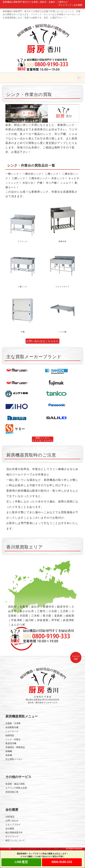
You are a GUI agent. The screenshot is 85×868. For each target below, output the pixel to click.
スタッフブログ (13, 825)
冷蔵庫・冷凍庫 (13, 723)
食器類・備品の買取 (15, 784)
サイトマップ (65, 5)
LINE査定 (10, 817)
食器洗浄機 (11, 743)
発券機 (9, 755)
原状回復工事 (12, 792)
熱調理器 (10, 735)
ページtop (76, 657)
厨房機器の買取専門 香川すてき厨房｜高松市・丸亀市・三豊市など (38, 849)
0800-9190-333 (62, 862)
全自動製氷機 (12, 727)
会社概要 (78, 5)
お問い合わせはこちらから (42, 341)
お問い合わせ (12, 821)
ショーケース (12, 731)
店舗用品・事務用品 (15, 747)
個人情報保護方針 (14, 833)
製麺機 (9, 751)
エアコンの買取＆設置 (16, 788)
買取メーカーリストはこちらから (43, 439)
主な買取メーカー (14, 759)
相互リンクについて (15, 840)
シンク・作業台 (13, 739)
